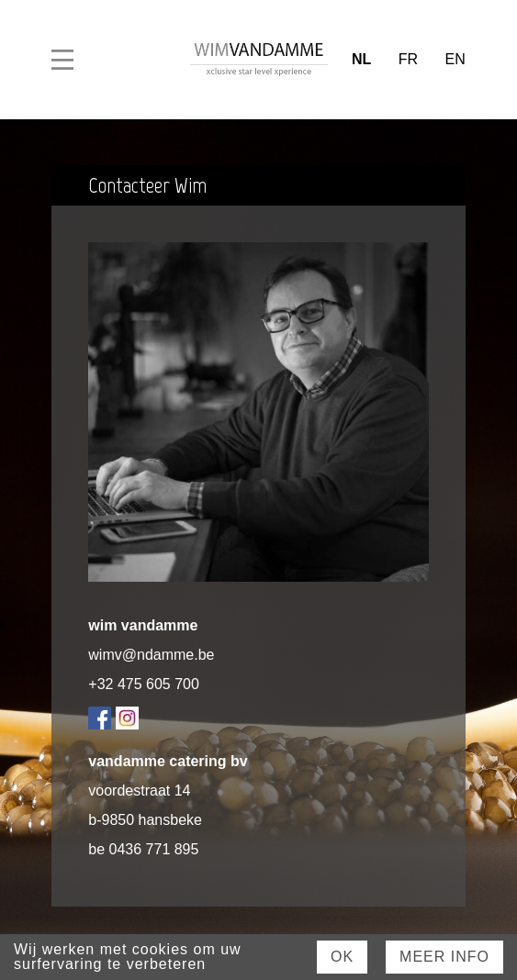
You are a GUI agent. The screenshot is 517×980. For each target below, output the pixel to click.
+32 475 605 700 (144, 684)
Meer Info (444, 957)
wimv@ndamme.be (151, 655)
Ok (342, 957)
